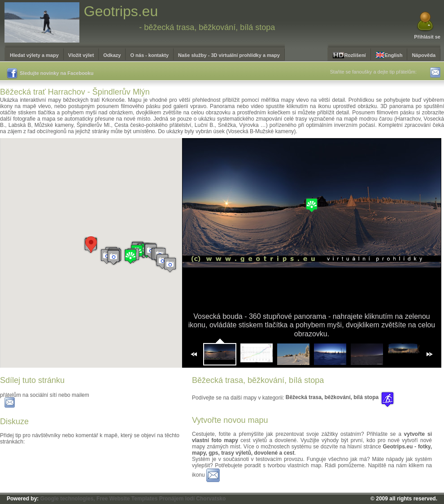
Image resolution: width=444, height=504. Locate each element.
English (389, 55)
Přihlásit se (427, 37)
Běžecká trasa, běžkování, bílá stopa (340, 397)
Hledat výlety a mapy (34, 55)
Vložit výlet (81, 55)
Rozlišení (349, 55)
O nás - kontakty (149, 55)
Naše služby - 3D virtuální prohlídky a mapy (229, 55)
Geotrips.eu (121, 11)
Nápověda (424, 55)
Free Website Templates (127, 499)
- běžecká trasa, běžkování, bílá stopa (207, 27)
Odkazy (112, 55)
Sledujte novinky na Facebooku (50, 74)
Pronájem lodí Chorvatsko (193, 499)
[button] (113, 257)
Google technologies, (68, 499)
